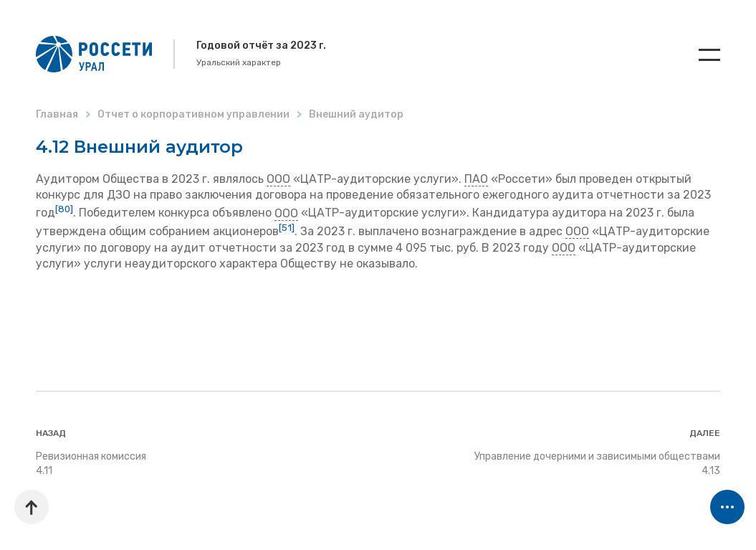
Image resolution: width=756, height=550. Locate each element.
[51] (287, 228)
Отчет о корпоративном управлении (193, 114)
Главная (57, 114)
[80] (64, 209)
